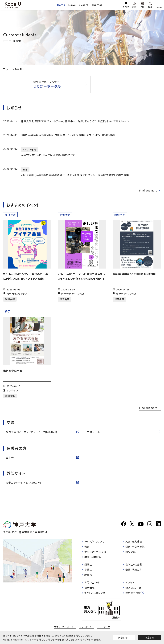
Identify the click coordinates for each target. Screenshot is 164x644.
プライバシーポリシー (65, 629)
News (72, 5)
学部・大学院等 (93, 558)
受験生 (89, 566)
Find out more (148, 190)
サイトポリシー (87, 629)
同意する (150, 637)
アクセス (130, 584)
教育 (87, 547)
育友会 (10, 458)
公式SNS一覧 (134, 589)
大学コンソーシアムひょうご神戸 (24, 483)
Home (61, 5)
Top (6, 69)
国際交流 (131, 552)
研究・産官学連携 (136, 547)
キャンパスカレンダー (97, 595)
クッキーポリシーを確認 (88, 640)
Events (84, 5)
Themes (97, 5)
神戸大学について (95, 542)
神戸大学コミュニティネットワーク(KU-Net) (31, 432)
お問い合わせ (92, 584)
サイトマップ (104, 629)
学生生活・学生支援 (96, 552)
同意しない (124, 637)
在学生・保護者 (134, 566)
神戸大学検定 (134, 595)
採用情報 (90, 589)
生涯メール (93, 432)
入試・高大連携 (134, 542)
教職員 (89, 576)
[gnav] (159, 5)
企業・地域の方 (134, 571)
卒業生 (89, 571)
